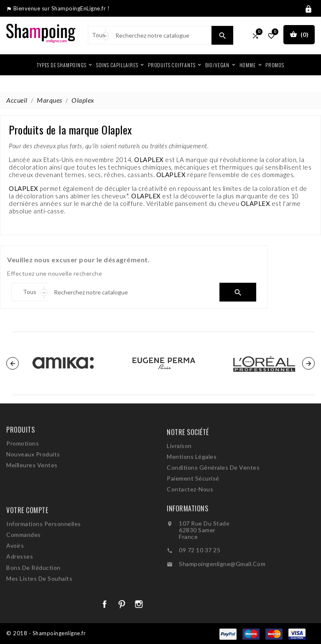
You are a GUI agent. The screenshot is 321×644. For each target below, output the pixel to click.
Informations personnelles (44, 556)
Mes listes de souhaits (39, 611)
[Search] (160, 35)
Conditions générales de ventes (213, 496)
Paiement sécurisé (193, 507)
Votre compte (27, 543)
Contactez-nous (190, 518)
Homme (251, 65)
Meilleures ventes (32, 486)
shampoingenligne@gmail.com (222, 592)
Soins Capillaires (121, 65)
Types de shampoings (65, 65)
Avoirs (15, 578)
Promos (275, 65)
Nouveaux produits (33, 475)
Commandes (24, 567)
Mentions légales (192, 485)
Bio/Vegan (221, 65)
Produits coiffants (175, 65)
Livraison (179, 474)
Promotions (23, 464)
